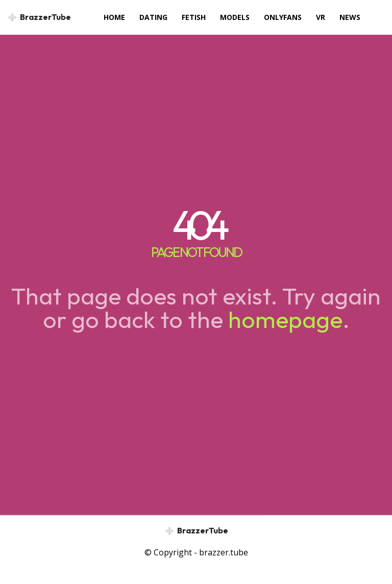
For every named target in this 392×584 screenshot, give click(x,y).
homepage (285, 319)
